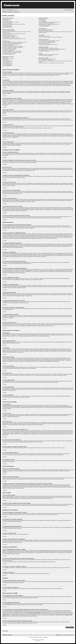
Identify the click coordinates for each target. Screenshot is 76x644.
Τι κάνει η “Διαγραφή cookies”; (7, 27)
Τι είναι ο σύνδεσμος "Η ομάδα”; (44, 26)
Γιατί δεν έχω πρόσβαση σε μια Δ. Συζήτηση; (10, 48)
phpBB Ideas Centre (11, 605)
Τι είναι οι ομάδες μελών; (43, 21)
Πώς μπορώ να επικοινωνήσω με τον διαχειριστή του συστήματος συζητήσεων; (51, 63)
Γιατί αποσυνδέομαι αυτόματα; (7, 26)
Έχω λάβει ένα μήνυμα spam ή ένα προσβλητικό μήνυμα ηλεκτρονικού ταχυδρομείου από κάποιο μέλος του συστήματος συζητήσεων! (56, 32)
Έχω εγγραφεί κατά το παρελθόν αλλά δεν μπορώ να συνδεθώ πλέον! (14, 24)
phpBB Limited (46, 597)
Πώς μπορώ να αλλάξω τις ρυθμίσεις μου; (9, 31)
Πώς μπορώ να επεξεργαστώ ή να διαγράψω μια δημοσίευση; (12, 43)
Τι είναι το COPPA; (5, 20)
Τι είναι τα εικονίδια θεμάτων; (7, 66)
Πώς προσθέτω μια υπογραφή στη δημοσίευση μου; (11, 44)
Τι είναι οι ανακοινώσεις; (6, 63)
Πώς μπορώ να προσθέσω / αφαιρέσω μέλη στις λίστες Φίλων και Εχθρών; (51, 37)
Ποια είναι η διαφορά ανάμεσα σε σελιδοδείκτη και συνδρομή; (48, 48)
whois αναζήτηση (28, 612)
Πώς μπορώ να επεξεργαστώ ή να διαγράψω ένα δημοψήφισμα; (13, 47)
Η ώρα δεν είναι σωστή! (6, 33)
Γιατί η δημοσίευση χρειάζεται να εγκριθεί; (9, 53)
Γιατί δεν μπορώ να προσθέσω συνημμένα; (9, 49)
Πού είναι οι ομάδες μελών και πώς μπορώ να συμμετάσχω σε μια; (49, 22)
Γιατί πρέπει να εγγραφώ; (7, 19)
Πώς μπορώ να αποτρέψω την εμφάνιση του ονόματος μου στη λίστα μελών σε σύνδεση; (17, 32)
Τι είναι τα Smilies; (5, 60)
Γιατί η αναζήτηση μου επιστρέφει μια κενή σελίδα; (47, 43)
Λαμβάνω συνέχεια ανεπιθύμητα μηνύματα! (46, 31)
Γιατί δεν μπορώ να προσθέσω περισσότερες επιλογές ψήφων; (13, 46)
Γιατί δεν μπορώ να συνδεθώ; (7, 23)
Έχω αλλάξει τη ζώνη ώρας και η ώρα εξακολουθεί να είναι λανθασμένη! (14, 34)
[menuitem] (14, 10)
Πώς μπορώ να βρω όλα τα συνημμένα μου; (46, 56)
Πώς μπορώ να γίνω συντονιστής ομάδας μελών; (47, 23)
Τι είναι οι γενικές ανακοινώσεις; (8, 62)
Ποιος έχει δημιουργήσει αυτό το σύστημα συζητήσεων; (48, 59)
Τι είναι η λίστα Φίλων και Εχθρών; (44, 36)
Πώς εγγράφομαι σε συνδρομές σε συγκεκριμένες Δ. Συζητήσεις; (49, 50)
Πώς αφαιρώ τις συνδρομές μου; (44, 51)
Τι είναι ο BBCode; (5, 58)
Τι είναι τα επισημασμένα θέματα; (8, 64)
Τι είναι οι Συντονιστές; (42, 20)
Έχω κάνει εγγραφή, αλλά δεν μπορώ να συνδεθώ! (11, 22)
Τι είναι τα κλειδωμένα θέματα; (7, 65)
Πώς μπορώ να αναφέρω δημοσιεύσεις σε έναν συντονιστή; (12, 51)
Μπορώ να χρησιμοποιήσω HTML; (8, 59)
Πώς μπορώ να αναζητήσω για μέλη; (45, 44)
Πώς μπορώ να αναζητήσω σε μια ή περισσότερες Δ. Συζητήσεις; (49, 41)
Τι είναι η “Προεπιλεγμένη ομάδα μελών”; (45, 25)
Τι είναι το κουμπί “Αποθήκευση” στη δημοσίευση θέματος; (12, 52)
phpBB (13, 186)
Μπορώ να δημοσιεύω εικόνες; (7, 61)
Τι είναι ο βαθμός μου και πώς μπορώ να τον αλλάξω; (11, 38)
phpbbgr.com (42, 640)
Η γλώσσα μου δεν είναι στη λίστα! (8, 35)
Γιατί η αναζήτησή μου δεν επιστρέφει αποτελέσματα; (47, 42)
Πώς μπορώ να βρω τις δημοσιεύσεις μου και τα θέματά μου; (48, 45)
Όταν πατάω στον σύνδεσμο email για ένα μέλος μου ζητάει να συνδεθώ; (14, 39)
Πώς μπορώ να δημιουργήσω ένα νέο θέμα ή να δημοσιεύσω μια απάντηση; (15, 42)
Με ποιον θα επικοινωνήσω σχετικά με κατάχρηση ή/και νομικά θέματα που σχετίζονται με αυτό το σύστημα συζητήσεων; (56, 62)
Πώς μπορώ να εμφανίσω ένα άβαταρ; (9, 37)
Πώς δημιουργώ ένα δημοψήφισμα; (8, 45)
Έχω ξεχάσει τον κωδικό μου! (7, 25)
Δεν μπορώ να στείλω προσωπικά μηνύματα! (46, 30)
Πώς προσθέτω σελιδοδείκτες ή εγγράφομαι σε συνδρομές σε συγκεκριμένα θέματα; (52, 49)
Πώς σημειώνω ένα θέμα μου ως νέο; (8, 54)
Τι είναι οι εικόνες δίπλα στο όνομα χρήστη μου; (10, 36)
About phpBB (24, 598)
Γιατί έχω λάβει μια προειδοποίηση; (8, 50)
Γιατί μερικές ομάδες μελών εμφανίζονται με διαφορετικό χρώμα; (49, 24)
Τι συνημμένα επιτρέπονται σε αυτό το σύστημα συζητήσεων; (48, 55)
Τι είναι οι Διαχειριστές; (42, 19)
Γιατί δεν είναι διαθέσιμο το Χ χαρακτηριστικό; (46, 60)
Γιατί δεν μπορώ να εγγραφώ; (7, 21)
